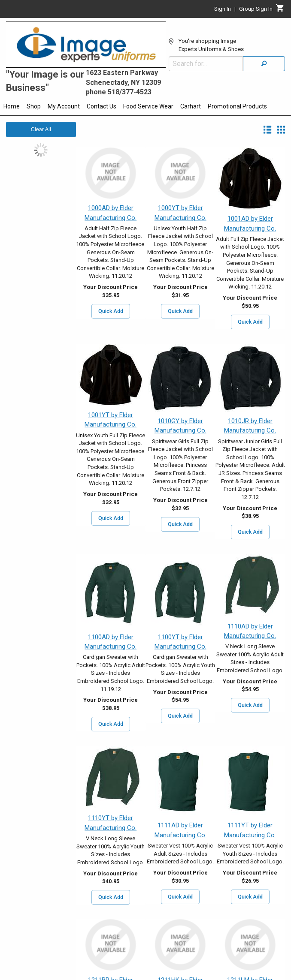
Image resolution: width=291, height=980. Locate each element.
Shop (34, 106)
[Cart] (280, 10)
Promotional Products (237, 106)
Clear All (41, 129)
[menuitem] (12, 108)
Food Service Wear (148, 106)
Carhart (191, 106)
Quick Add (111, 311)
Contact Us (102, 106)
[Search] (264, 64)
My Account (64, 106)
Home (12, 106)
